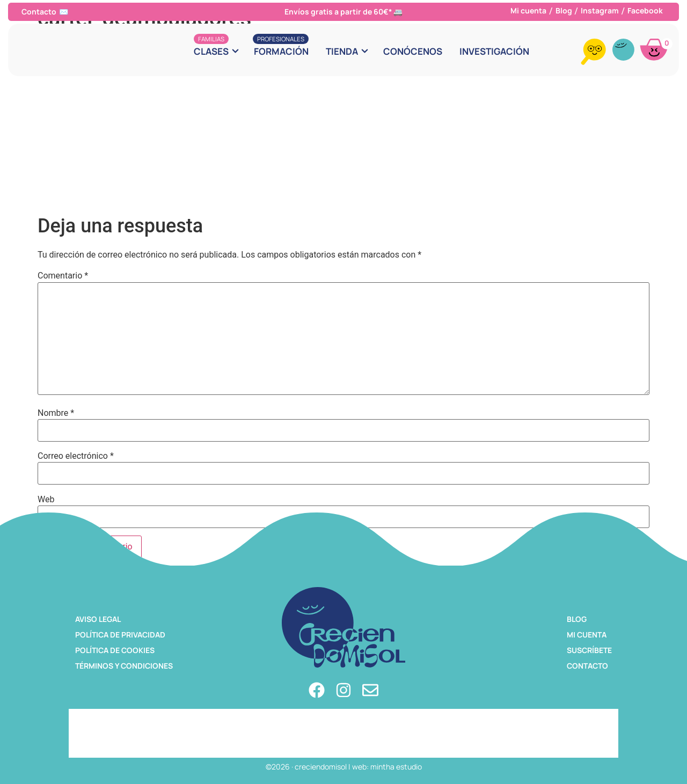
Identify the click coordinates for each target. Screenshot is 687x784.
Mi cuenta (528, 10)
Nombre (56, 413)
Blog (564, 10)
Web (46, 500)
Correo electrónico (76, 456)
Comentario (63, 276)
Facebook (645, 10)
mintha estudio (396, 767)
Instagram (600, 10)
